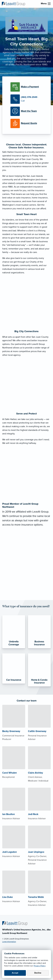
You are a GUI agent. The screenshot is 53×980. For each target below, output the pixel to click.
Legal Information (9, 942)
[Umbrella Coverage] (14, 632)
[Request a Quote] (26, 123)
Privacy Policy (40, 966)
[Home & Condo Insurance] (39, 670)
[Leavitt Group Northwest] (13, 4)
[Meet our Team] (26, 111)
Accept (15, 973)
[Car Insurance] (14, 669)
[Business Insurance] (39, 632)
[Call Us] (26, 99)
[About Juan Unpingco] (39, 851)
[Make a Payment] (26, 87)
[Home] (15, 923)
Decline (38, 973)
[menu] (49, 4)
